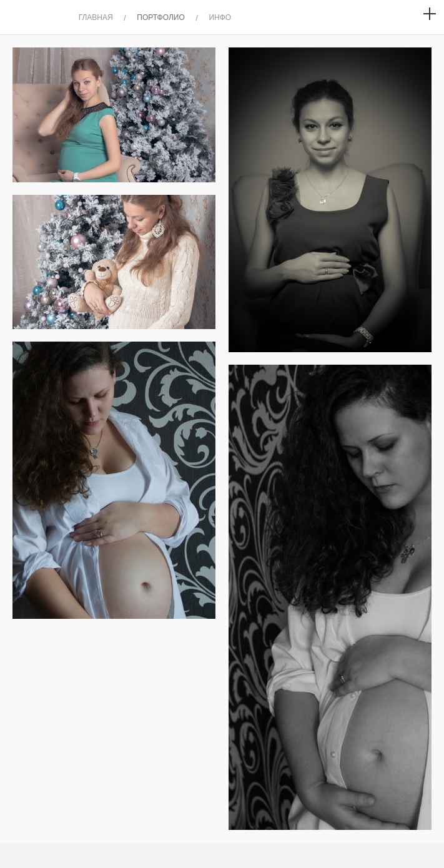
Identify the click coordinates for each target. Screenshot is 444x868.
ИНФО (220, 17)
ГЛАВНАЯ (96, 17)
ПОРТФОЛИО (161, 17)
